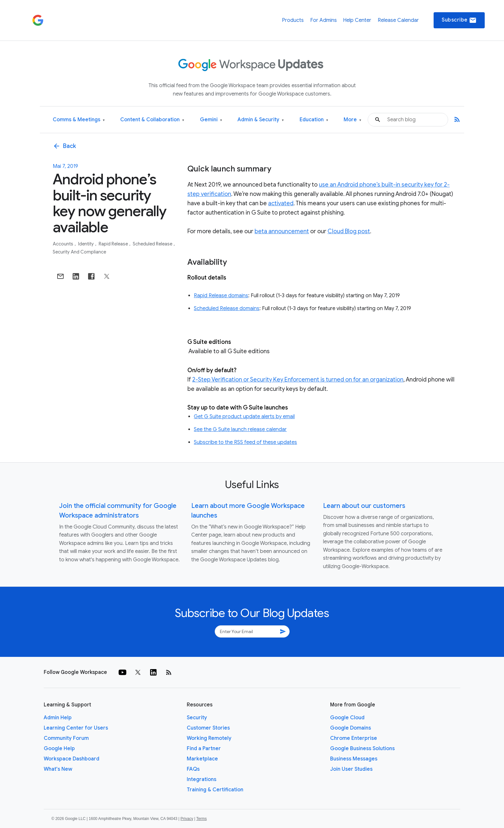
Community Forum (66, 738)
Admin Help (58, 718)
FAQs (193, 769)
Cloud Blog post (349, 231)
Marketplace (202, 759)
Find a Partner (204, 749)
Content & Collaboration (152, 120)
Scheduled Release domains (227, 308)
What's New (58, 769)
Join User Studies (351, 769)
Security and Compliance (79, 252)
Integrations (202, 779)
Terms (201, 819)
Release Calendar (398, 20)
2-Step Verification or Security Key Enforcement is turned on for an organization (298, 380)
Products (293, 20)
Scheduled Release (153, 244)
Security (197, 718)
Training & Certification (215, 790)
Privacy (187, 819)
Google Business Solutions (362, 749)
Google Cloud (347, 718)
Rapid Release (114, 244)
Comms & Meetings (79, 120)
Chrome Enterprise (354, 738)
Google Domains (351, 728)
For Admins (324, 20)
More (352, 120)
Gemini (211, 120)
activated (281, 203)
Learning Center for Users (76, 728)
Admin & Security (261, 120)
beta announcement (282, 231)
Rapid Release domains (221, 296)
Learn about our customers (364, 506)
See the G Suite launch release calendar (240, 429)
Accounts (63, 244)
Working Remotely (209, 738)
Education (314, 120)
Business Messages (354, 759)
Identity (86, 244)
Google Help (59, 749)
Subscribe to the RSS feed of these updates (245, 442)
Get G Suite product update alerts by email (244, 417)
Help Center (357, 20)
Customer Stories (208, 728)
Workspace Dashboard (72, 759)
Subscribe (459, 20)
